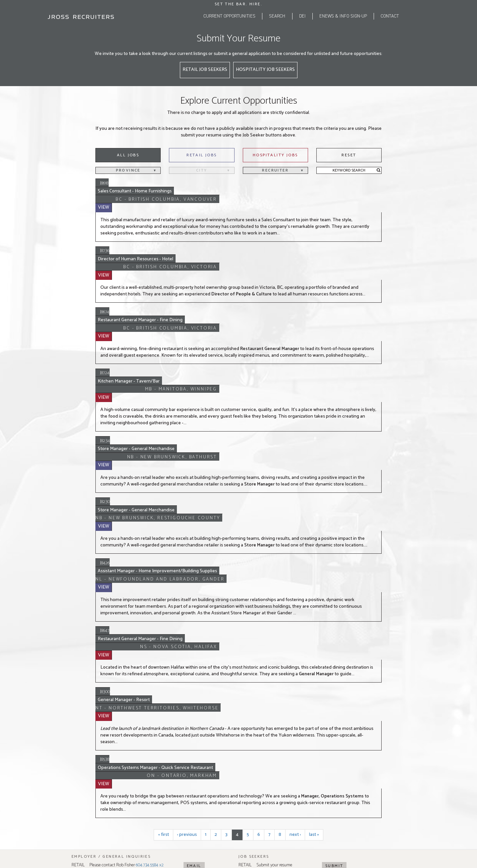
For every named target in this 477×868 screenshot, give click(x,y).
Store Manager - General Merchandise (151, 344)
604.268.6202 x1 (162, 648)
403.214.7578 (194, 698)
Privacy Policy (228, 765)
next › (295, 608)
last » (314, 608)
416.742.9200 (278, 704)
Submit (334, 639)
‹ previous (187, 608)
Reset (349, 155)
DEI (302, 16)
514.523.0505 (361, 698)
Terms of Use (255, 765)
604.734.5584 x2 (150, 638)
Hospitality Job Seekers (265, 70)
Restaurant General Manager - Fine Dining (154, 264)
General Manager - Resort (138, 511)
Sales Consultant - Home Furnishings (148, 184)
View (373, 183)
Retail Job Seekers (205, 70)
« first (163, 608)
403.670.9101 (194, 704)
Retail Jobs (202, 155)
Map (117, 668)
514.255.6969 (361, 704)
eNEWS (343, 16)
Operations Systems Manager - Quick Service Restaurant (169, 558)
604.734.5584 (111, 698)
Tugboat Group (322, 765)
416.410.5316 (277, 698)
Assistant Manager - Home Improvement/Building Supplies (172, 426)
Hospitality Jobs (275, 155)
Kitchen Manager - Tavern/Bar (143, 301)
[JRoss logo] (81, 17)
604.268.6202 (111, 704)
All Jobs (128, 155)
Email (194, 639)
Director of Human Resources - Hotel (149, 227)
